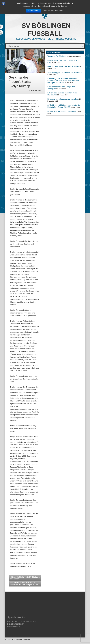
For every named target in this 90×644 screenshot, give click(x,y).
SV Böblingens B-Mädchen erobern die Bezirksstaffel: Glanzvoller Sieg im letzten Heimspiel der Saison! (63, 81)
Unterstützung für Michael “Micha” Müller (63, 66)
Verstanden (33, 11)
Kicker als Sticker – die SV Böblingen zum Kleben (25, 578)
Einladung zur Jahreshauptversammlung (63, 99)
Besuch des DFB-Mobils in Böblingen (62, 111)
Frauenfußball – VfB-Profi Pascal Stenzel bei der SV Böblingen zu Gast (25, 584)
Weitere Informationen (53, 11)
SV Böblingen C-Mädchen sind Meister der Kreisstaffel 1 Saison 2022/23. (64, 106)
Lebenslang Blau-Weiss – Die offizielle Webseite (46, 39)
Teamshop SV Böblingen (57, 56)
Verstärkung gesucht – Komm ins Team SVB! (65, 72)
